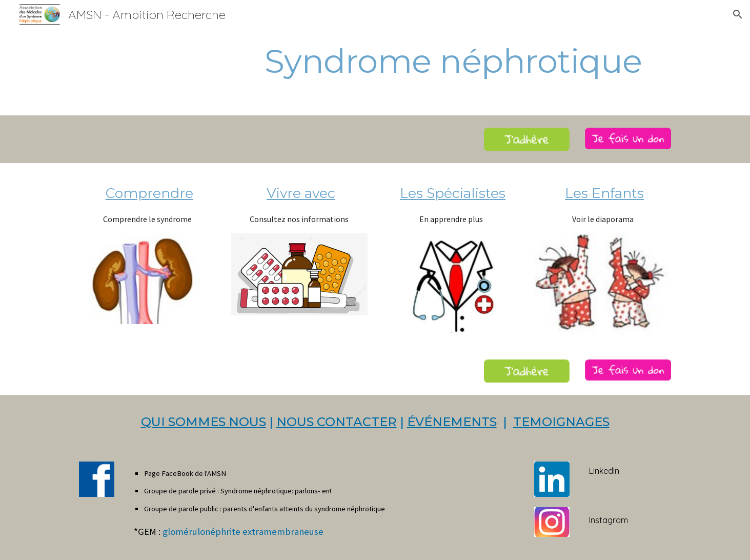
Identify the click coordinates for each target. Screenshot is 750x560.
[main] (375, 61)
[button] (738, 14)
